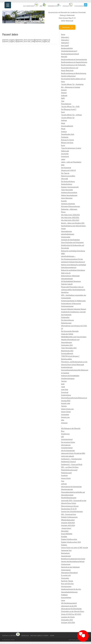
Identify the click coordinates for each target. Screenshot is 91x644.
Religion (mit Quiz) (67, 143)
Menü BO (64, 57)
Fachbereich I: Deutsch (68, 462)
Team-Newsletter (67, 190)
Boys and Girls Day (67, 584)
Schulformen (65, 434)
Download (65, 392)
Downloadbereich (67, 126)
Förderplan (65, 137)
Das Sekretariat (31, 5)
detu (63, 420)
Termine (64, 381)
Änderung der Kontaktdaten (70, 376)
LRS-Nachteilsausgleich (69, 603)
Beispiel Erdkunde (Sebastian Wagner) (74, 309)
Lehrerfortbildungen (68, 234)
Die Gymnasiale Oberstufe (70, 331)
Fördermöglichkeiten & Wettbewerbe (73, 301)
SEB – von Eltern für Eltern (70, 467)
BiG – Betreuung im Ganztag (71, 87)
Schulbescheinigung (68, 379)
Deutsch (64, 90)
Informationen (66, 445)
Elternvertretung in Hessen (70, 506)
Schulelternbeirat (67, 439)
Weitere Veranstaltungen (69, 195)
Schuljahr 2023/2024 (68, 525)
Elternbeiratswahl (67, 489)
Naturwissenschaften (68, 176)
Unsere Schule (66, 412)
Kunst (63, 145)
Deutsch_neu (65, 417)
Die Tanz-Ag (65, 173)
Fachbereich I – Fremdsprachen (71, 459)
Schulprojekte (66, 237)
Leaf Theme (72, 640)
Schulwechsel (66, 564)
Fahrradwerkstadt (67, 279)
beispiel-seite (66, 403)
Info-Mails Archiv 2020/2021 (71, 215)
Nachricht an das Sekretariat (70, 567)
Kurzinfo (64, 201)
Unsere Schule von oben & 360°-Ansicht (75, 548)
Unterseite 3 (65, 43)
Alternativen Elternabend (69, 573)
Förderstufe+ (65, 317)
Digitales (68, 5)
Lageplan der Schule (68, 617)
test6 (63, 384)
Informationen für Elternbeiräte (71, 487)
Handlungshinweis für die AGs (71, 589)
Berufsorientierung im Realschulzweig (74, 73)
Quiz (63, 481)
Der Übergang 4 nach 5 (69, 109)
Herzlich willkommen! (68, 76)
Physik (63, 129)
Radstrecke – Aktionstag (69, 209)
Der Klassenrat (66, 168)
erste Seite (65, 390)
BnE (43, 5)
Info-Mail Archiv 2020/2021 (70, 218)
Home (63, 34)
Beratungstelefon (67, 48)
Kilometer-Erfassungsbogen (71, 206)
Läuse (63, 600)
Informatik (65, 179)
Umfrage (64, 120)
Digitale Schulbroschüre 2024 (71, 542)
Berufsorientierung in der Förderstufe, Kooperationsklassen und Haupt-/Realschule (73, 68)
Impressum (25, 636)
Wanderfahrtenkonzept (69, 498)
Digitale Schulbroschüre (69, 539)
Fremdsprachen (66, 587)
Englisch (64, 132)
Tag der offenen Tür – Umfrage (71, 115)
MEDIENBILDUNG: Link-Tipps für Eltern (74, 337)
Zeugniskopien (66, 556)
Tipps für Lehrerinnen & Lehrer (71, 148)
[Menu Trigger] (8, 5)
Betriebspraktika (66, 359)
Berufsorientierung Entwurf (70, 54)
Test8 (63, 387)
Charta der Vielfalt (67, 334)
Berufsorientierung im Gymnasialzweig (74, 59)
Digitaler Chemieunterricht (70, 187)
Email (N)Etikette (67, 534)
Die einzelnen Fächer (68, 442)
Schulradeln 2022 (67, 345)
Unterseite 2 (65, 40)
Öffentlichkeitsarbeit (68, 520)
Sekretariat (66, 27)
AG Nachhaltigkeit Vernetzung (71, 281)
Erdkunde (64, 96)
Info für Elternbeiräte (68, 451)
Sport (63, 112)
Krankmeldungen (67, 367)
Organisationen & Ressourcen (71, 304)
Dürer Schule (11, 640)
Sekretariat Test (66, 550)
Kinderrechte (55, 5)
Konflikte (64, 537)
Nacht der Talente (67, 581)
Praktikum (64, 595)
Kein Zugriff (65, 46)
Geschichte (65, 154)
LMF (62, 437)
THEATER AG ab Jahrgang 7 (70, 356)
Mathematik (65, 151)
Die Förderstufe (66, 315)
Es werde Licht (66, 575)
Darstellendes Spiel (68, 134)
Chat (63, 101)
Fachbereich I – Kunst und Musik (72, 464)
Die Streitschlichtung (68, 182)
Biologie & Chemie (68, 140)
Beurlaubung (65, 553)
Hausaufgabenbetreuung (69, 592)
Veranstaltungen (67, 231)
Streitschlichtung (67, 184)
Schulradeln (81, 5)
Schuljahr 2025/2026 (68, 623)
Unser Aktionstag (67, 198)
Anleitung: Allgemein (68, 204)
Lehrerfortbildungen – (68, 256)
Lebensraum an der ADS (69, 606)
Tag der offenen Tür (68, 118)
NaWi (63, 98)
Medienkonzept (66, 323)
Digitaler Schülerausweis (69, 517)
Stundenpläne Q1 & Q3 (69, 509)
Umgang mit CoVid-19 (68, 170)
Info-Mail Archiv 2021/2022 (70, 220)
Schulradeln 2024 (67, 620)
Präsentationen (66, 104)
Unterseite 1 (65, 37)
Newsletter (65, 531)
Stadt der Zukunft (67, 284)
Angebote (64, 476)
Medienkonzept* (67, 473)
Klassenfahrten (66, 598)
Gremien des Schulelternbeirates (72, 512)
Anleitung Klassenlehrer (69, 193)
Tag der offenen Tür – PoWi (70, 107)
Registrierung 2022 (67, 351)
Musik (63, 123)
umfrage (64, 484)
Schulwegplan (66, 570)
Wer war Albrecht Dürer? (39, 636)
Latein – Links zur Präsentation (71, 162)
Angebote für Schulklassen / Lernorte (73, 312)
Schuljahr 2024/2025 (68, 523)
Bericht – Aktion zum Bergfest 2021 (73, 223)
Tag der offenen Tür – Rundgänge (72, 84)
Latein (63, 159)
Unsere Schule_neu (67, 409)
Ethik (63, 165)
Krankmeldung (66, 395)
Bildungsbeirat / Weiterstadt (70, 276)
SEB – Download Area (69, 514)
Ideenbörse (65, 292)
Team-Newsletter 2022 (69, 348)
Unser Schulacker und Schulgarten (72, 242)
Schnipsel (64, 423)
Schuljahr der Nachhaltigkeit (70, 240)
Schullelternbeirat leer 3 (69, 51)
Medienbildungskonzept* (69, 470)
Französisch (65, 156)
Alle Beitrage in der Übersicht (71, 428)
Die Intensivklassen (68, 320)
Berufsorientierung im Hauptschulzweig (74, 62)
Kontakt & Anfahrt (11, 634)
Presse (63, 212)
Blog (63, 431)
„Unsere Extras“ (66, 528)
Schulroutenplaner (67, 306)
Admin (52, 636)
